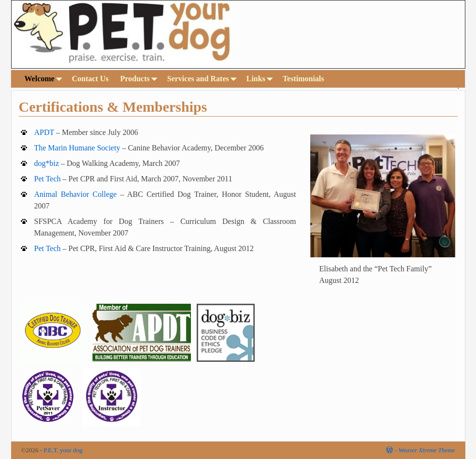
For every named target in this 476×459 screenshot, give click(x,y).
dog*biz (46, 163)
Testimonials (303, 79)
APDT (44, 132)
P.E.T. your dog (63, 450)
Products (141, 79)
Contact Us (90, 79)
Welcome (45, 79)
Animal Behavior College (75, 194)
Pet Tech (47, 179)
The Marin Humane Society (77, 148)
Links (262, 79)
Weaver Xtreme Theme (427, 450)
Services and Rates (204, 79)
